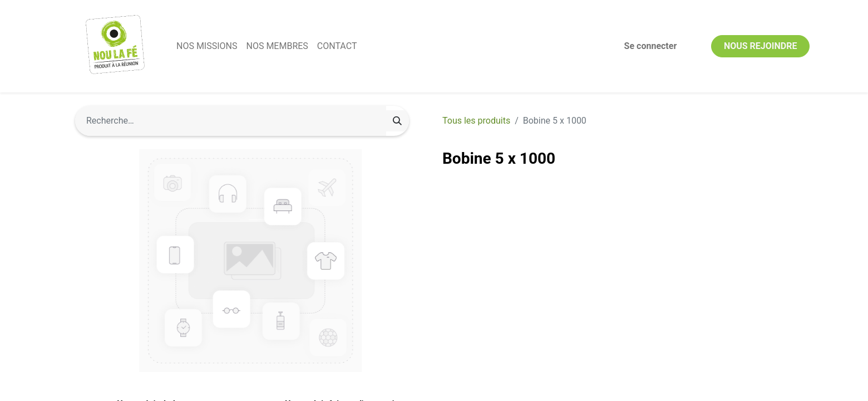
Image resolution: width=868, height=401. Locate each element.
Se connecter (651, 46)
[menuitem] (207, 46)
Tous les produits (476, 121)
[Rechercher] (397, 121)
